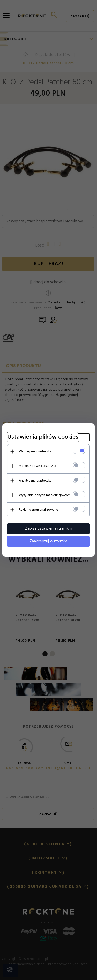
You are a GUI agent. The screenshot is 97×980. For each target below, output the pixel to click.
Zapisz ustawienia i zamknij (49, 529)
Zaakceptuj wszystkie (48, 541)
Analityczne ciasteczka (35, 481)
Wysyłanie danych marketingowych (45, 495)
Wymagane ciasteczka (35, 452)
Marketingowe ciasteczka (38, 466)
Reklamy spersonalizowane (39, 510)
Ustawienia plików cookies (43, 437)
